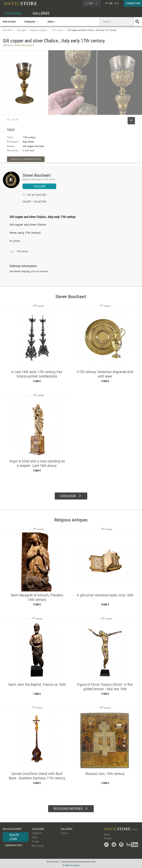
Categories (37, 833)
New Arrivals (9, 21)
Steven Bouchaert (37, 175)
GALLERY (27, 202)
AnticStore (8, 30)
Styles (35, 837)
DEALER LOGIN (14, 837)
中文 (117, 3)
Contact (108, 838)
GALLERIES (41, 13)
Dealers (64, 833)
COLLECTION (40, 202)
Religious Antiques (39, 30)
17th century (57, 30)
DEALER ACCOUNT (12, 829)
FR (106, 3)
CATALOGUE (13, 13)
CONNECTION (133, 3)
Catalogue (21, 30)
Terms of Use (52, 862)
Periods (35, 841)
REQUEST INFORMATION (26, 159)
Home (107, 834)
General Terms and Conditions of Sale (79, 862)
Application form (14, 845)
